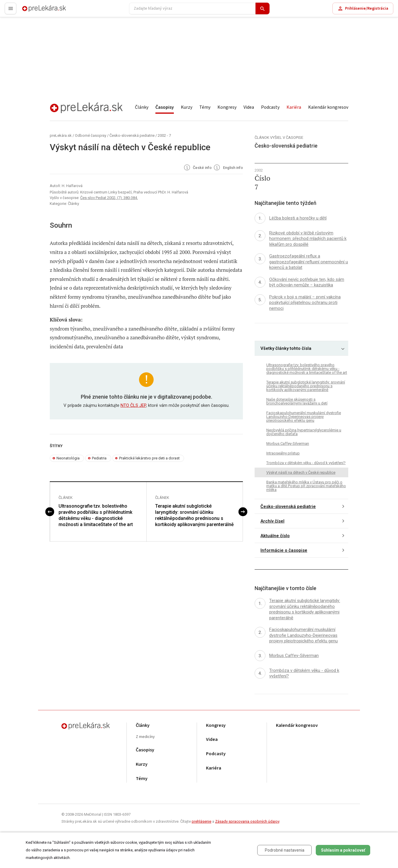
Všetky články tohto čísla (286, 348)
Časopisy (165, 107)
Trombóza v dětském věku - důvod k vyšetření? (306, 463)
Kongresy (227, 107)
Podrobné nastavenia (285, 850)
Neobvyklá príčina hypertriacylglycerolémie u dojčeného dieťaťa (304, 432)
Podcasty (270, 107)
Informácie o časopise (284, 550)
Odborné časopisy (91, 135)
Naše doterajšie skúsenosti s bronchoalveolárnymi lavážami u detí (297, 401)
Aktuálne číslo (275, 536)
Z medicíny (145, 737)
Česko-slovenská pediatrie (132, 135)
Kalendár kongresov (328, 107)
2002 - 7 (164, 135)
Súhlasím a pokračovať (343, 850)
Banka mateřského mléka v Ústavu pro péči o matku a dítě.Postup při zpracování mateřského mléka (306, 486)
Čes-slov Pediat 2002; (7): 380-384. (109, 198)
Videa (249, 107)
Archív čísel (272, 521)
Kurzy (187, 107)
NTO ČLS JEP (133, 405)
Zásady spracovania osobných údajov (247, 821)
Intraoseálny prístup (283, 453)
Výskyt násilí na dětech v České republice (301, 472)
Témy (205, 107)
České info (197, 168)
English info (228, 168)
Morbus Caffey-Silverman (288, 443)
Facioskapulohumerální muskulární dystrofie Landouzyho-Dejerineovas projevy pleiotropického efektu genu (304, 417)
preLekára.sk (34, 11)
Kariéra (294, 107)
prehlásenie (201, 821)
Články (142, 107)
